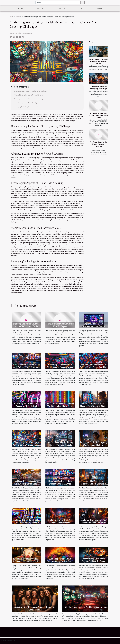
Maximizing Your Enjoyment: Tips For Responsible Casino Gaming (35, 608)
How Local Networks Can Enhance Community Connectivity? (99, 144)
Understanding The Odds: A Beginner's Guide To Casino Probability (93, 561)
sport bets (41, 9)
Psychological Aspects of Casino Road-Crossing (28, 99)
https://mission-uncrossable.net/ (34, 175)
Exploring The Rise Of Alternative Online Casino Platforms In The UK (93, 326)
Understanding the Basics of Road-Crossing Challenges (31, 91)
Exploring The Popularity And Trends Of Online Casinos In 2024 (94, 523)
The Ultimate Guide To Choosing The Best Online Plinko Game (60, 405)
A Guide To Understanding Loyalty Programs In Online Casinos (27, 484)
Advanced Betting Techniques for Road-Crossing (29, 95)
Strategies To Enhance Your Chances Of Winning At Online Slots (94, 406)
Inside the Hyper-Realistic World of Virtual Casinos (85, 607)
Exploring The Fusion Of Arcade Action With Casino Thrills (98, 115)
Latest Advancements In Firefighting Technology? (98, 87)
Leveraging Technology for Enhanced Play (27, 107)
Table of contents (21, 87)
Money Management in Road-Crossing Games (28, 103)
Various (100, 9)
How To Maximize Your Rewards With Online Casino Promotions (27, 366)
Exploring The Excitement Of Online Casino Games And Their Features (94, 367)
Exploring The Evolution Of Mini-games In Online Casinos (60, 366)
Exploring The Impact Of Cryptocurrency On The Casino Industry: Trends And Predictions (60, 561)
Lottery (20, 9)
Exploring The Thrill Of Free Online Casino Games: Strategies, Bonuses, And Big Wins (60, 524)
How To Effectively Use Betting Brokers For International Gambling (60, 445)
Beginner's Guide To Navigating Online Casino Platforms (93, 444)
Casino (62, 9)
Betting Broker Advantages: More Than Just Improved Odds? (98, 61)
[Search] (58, 3)
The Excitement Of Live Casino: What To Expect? (60, 325)
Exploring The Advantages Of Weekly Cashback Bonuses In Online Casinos (94, 484)
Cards (81, 9)
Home (12, 17)
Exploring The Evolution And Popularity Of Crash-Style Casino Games (27, 406)
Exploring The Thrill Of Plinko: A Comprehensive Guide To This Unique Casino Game (27, 561)
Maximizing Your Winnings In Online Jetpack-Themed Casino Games (27, 445)
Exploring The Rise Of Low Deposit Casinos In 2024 (60, 482)
